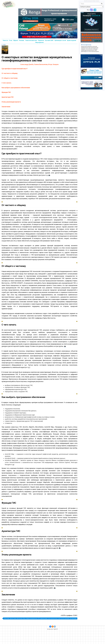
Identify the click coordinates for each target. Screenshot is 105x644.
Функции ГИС (6, 92)
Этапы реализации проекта (11, 102)
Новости (5, 40)
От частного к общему (10, 73)
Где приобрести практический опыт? (15, 69)
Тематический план (31, 40)
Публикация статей (60, 40)
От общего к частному (10, 78)
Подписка (41, 40)
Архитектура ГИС (8, 97)
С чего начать (6, 83)
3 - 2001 (4, 45)
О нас (11, 40)
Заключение (6, 107)
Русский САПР (49, 40)
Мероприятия (39, 42)
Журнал (16, 40)
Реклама (22, 40)
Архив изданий (72, 40)
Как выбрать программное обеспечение (16, 88)
